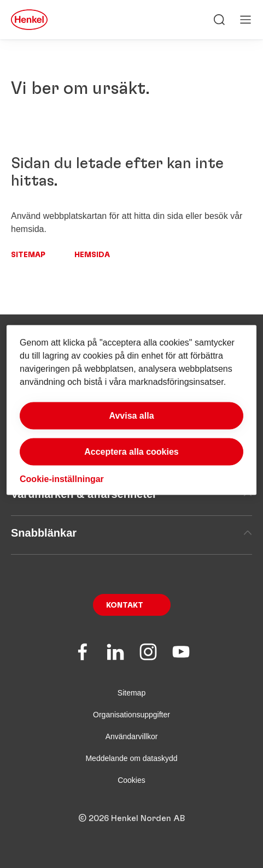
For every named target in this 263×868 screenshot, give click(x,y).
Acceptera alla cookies (131, 452)
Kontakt (125, 605)
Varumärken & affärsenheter (131, 494)
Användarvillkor (132, 736)
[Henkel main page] (29, 20)
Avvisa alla (131, 416)
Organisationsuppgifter (131, 715)
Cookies (131, 780)
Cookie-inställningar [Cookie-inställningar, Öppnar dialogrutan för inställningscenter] (62, 479)
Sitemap (28, 255)
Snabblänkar (131, 533)
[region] (131, 410)
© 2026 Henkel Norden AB (132, 818)
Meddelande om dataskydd (131, 758)
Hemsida (92, 255)
